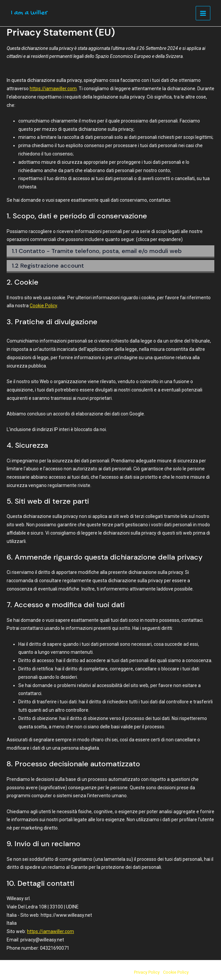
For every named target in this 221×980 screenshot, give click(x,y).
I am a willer (29, 13)
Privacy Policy (147, 972)
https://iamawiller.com (53, 89)
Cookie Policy (43, 306)
